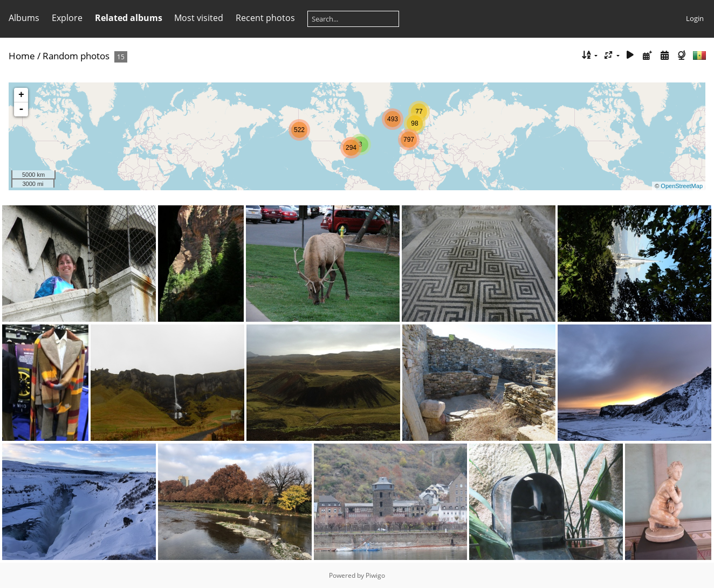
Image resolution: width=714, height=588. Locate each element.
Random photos (76, 56)
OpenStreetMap (682, 186)
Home (22, 56)
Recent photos (265, 18)
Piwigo (375, 575)
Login (695, 18)
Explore (67, 18)
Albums (24, 18)
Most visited (199, 18)
